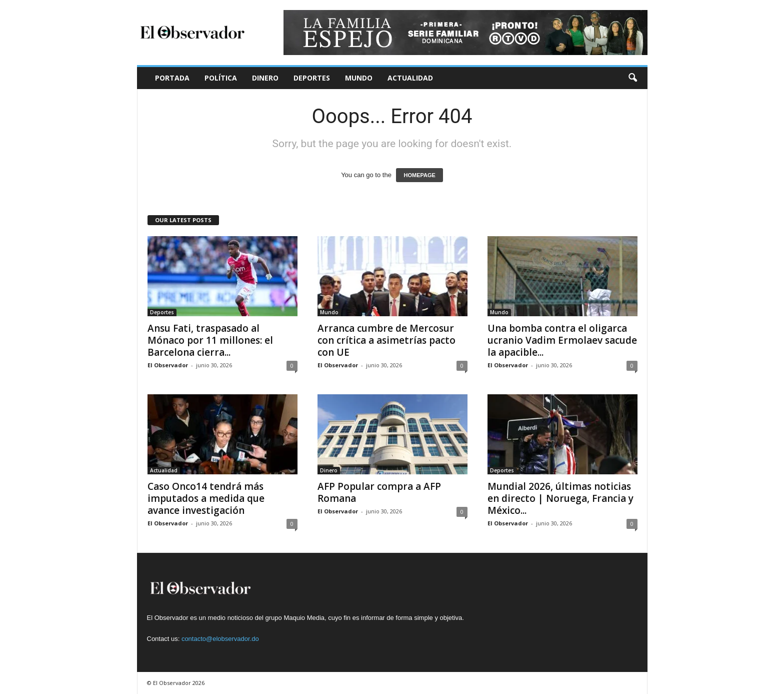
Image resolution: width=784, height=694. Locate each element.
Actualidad (410, 78)
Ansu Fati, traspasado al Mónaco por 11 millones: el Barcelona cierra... (210, 340)
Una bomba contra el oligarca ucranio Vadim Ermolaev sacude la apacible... (562, 340)
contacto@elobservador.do (220, 639)
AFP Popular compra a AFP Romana (379, 492)
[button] (632, 78)
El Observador (168, 365)
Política (221, 78)
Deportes (312, 78)
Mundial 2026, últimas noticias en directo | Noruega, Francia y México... (560, 498)
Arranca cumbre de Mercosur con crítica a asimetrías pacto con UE (386, 340)
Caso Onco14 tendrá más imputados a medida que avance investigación (206, 498)
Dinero (265, 78)
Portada (172, 78)
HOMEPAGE (419, 175)
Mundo (359, 78)
